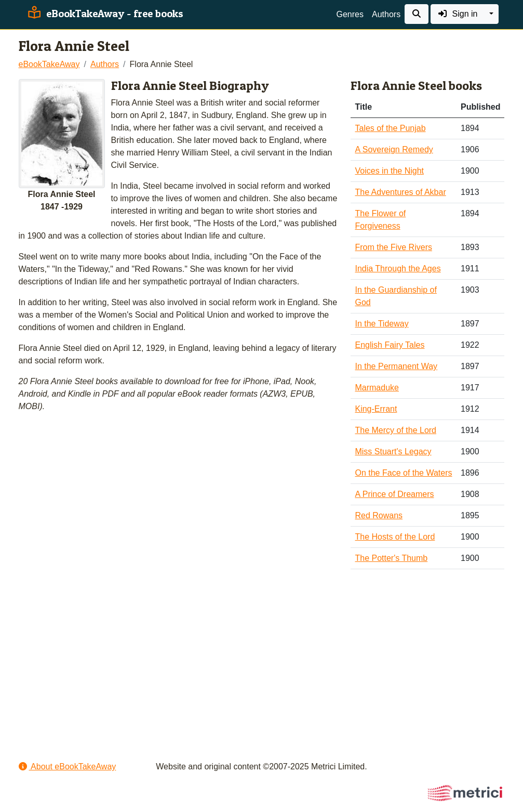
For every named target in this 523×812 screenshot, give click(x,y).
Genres (350, 14)
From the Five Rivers (393, 247)
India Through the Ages (398, 269)
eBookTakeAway (49, 64)
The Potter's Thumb (391, 558)
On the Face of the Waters (403, 473)
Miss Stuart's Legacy (393, 451)
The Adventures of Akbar (400, 192)
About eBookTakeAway (68, 767)
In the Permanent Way (396, 366)
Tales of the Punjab (390, 128)
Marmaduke (377, 388)
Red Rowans (379, 515)
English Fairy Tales (390, 345)
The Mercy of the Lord (395, 430)
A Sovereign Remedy (394, 149)
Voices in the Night (389, 171)
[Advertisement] (262, 659)
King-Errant (376, 409)
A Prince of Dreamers (394, 494)
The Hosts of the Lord (395, 537)
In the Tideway (381, 324)
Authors (386, 14)
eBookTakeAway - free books (104, 14)
